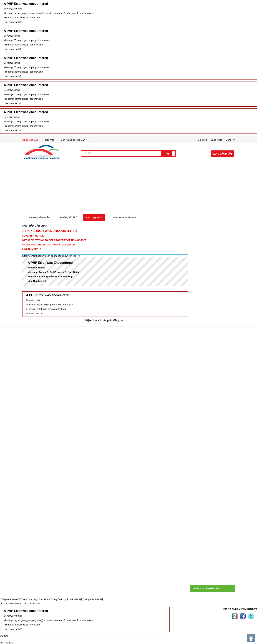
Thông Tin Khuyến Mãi (124, 218)
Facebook (243, 616)
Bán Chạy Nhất (94, 218)
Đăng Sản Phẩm (222, 154)
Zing (235, 616)
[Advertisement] (128, 187)
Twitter (251, 616)
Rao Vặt (50, 140)
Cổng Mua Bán (30, 140)
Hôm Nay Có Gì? (68, 217)
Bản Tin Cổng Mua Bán (73, 140)
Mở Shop (202, 140)
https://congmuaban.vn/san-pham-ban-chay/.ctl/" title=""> (51, 256)
